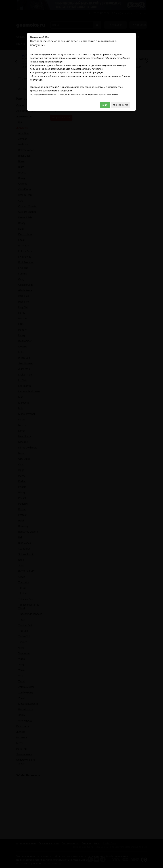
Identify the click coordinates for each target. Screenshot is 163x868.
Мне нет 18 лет (121, 105)
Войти (105, 105)
